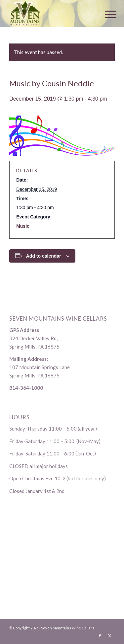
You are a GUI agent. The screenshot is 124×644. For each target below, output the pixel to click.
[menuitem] (105, 14)
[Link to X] (110, 636)
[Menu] (105, 14)
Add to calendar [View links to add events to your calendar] (44, 256)
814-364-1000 (26, 388)
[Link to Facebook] (100, 636)
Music (23, 226)
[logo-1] (51, 13)
